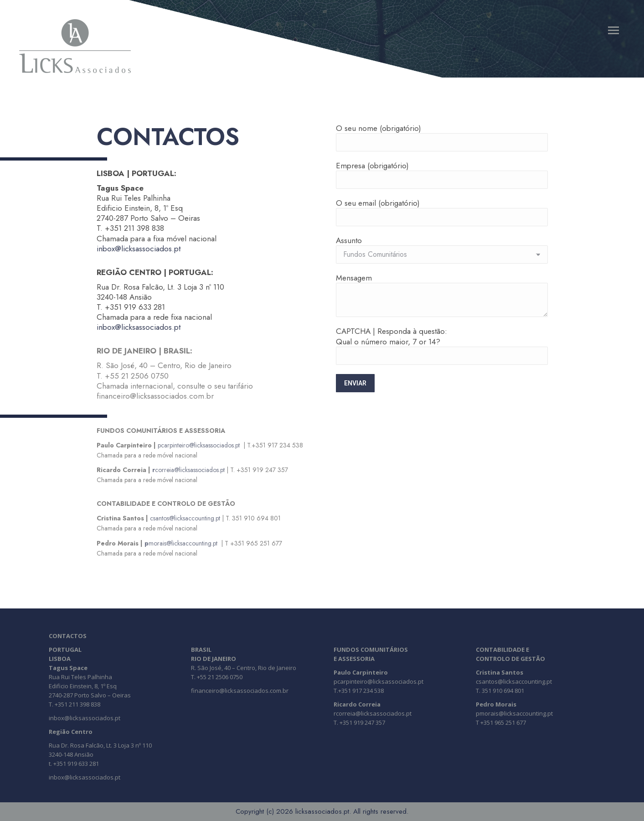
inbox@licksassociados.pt (139, 249)
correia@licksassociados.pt (188, 470)
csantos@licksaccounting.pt (185, 518)
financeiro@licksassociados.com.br (240, 691)
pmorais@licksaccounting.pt (514, 713)
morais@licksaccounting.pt (181, 543)
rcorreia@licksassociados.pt (373, 713)
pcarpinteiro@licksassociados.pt (199, 445)
